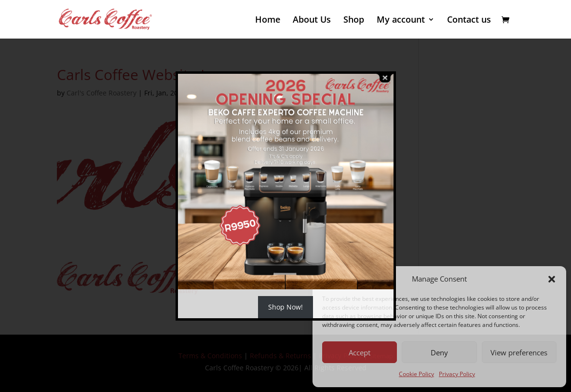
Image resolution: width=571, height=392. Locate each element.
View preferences (519, 352)
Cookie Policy (416, 374)
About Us (312, 20)
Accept (360, 352)
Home (268, 20)
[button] (552, 279)
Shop (354, 20)
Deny (439, 352)
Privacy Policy (457, 374)
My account (401, 20)
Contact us (469, 20)
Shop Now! (285, 307)
